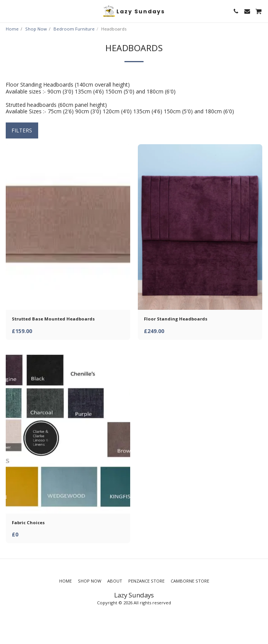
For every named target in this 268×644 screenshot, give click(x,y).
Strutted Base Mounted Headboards (53, 319)
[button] (8, 11)
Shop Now (36, 29)
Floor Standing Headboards (176, 319)
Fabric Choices (28, 522)
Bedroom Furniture (74, 29)
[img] (68, 227)
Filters (22, 130)
